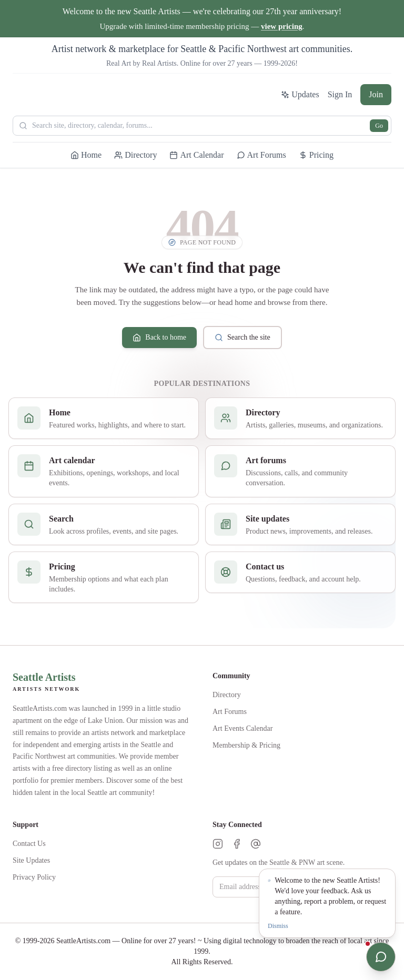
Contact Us (29, 844)
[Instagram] (218, 844)
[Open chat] (381, 957)
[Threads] (256, 844)
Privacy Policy (34, 877)
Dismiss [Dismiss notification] (278, 926)
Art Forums (230, 712)
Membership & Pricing (246, 745)
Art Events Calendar (243, 728)
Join (376, 94)
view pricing (282, 26)
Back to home (159, 338)
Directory (227, 695)
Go (379, 126)
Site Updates (31, 860)
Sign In (340, 94)
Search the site (243, 338)
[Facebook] (237, 844)
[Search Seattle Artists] (202, 126)
